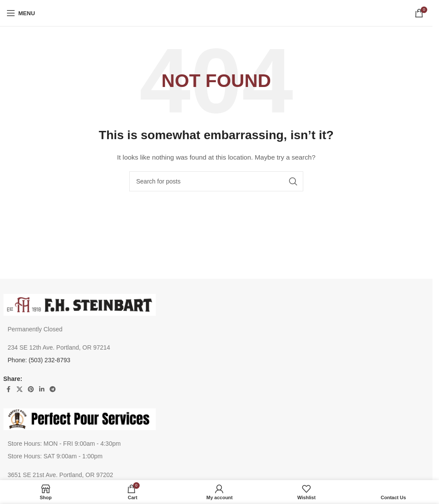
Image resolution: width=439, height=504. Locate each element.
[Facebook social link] (9, 389)
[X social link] (20, 389)
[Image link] (80, 304)
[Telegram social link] (53, 389)
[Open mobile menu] (21, 13)
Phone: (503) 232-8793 (39, 360)
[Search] (216, 181)
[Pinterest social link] (31, 389)
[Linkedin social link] (42, 389)
